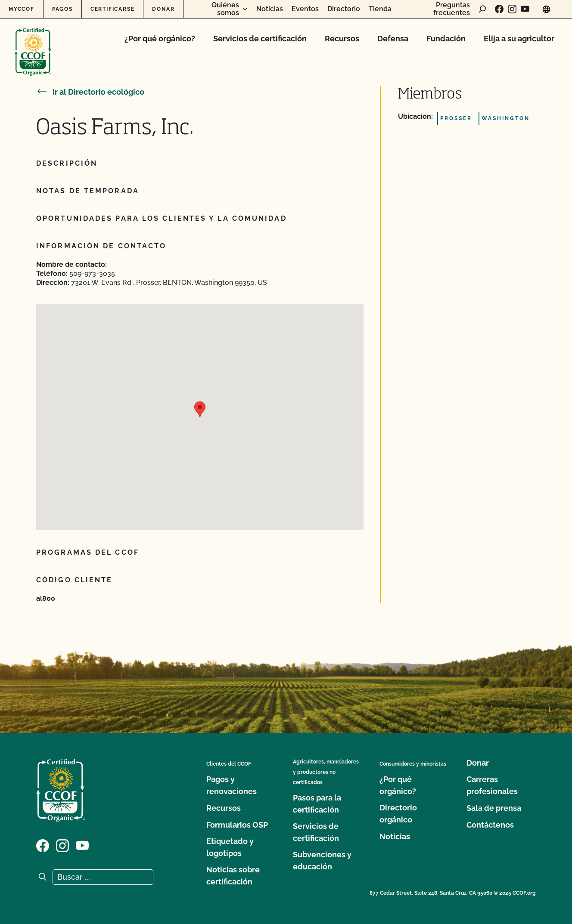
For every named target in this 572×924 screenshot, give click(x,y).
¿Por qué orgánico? (160, 39)
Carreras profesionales (492, 785)
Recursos (342, 39)
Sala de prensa (494, 808)
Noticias (270, 9)
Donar (163, 9)
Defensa (393, 39)
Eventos (305, 9)
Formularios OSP (237, 825)
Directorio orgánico (398, 814)
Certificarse (113, 9)
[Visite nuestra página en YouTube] (525, 9)
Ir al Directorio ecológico (90, 92)
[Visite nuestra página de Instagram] (512, 9)
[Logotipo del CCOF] (33, 43)
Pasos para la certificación (317, 804)
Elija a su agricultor (519, 39)
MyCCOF (22, 9)
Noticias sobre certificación (233, 876)
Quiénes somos (225, 9)
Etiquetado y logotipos (230, 847)
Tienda (380, 9)
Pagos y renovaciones (232, 785)
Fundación (446, 39)
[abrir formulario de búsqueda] (482, 9)
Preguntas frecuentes (452, 9)
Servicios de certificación (260, 39)
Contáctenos (490, 825)
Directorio (344, 9)
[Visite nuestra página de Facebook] (499, 9)
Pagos (62, 9)
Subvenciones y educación (322, 861)
